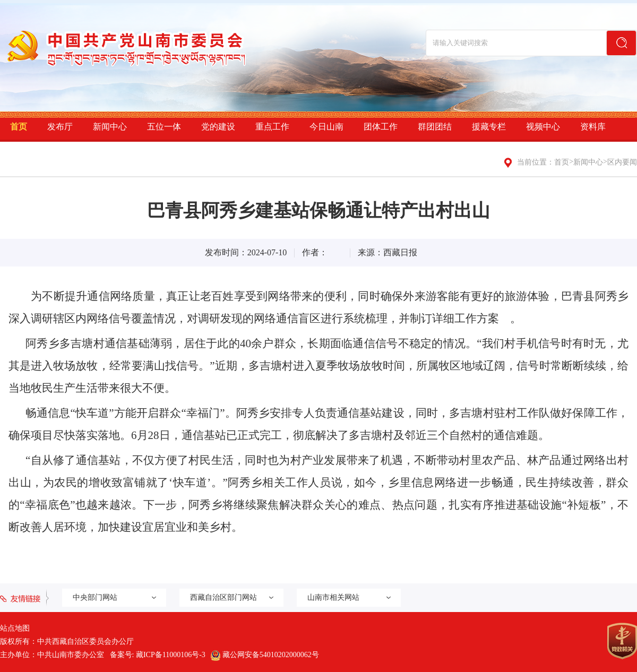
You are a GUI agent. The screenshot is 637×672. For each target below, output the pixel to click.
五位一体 (164, 127)
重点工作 (272, 127)
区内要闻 (622, 162)
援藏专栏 (489, 127)
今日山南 (326, 127)
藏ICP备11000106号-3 (171, 655)
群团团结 (435, 127)
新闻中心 (110, 127)
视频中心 (543, 127)
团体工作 (381, 127)
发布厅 (60, 127)
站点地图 (15, 628)
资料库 (593, 127)
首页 (19, 127)
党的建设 (218, 127)
